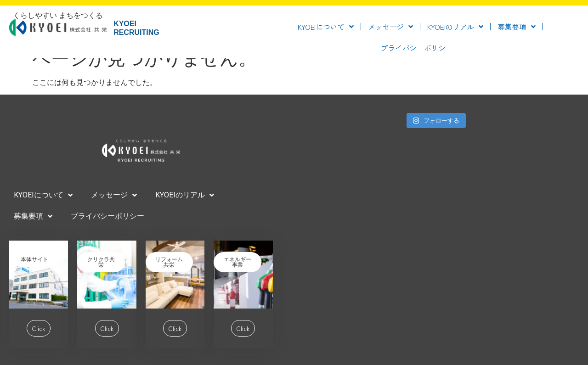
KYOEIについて (326, 27)
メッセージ (390, 27)
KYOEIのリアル (455, 27)
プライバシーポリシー (416, 48)
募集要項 (517, 27)
